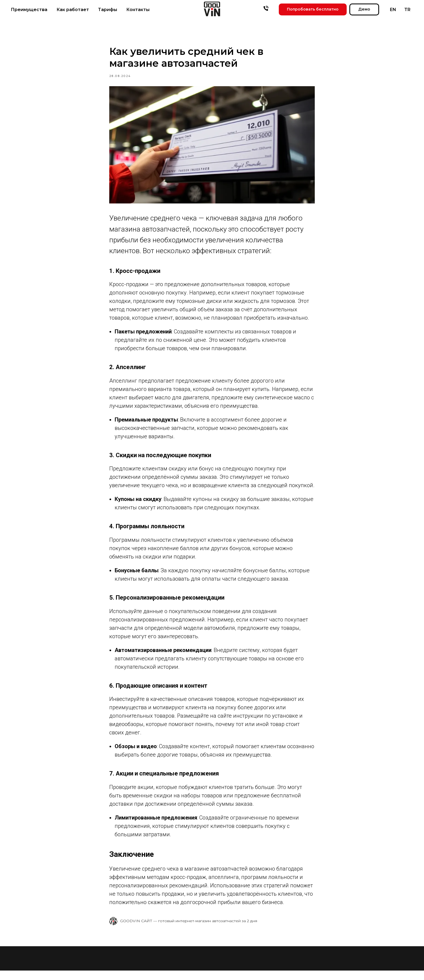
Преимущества (29, 10)
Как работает (73, 10)
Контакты (138, 10)
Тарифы (108, 10)
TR (407, 10)
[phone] (266, 8)
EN (393, 10)
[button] (313, 10)
